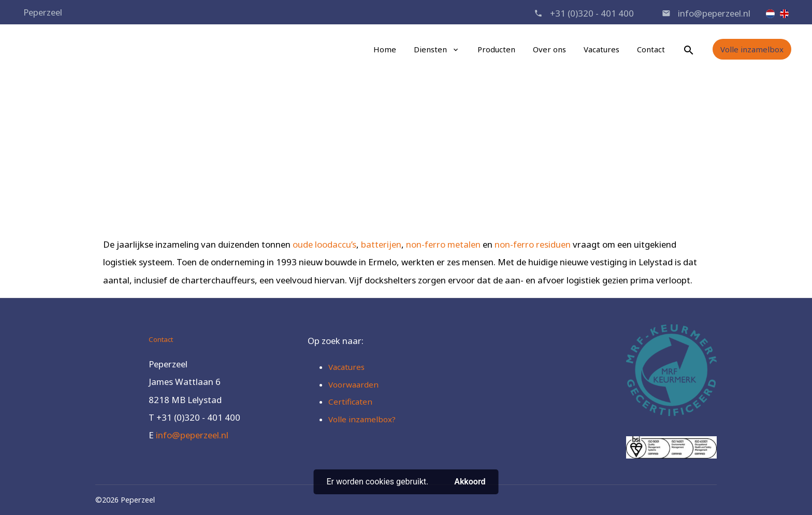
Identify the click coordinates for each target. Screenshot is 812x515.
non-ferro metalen (443, 244)
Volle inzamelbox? (362, 419)
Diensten (430, 49)
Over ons (549, 49)
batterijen (381, 244)
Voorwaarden (353, 384)
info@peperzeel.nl (714, 13)
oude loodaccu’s (324, 244)
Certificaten (350, 402)
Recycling (421, 159)
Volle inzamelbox (752, 49)
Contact (651, 49)
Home (385, 49)
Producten (496, 49)
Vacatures (601, 49)
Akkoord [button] (470, 482)
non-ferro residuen (533, 244)
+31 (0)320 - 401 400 (592, 13)
